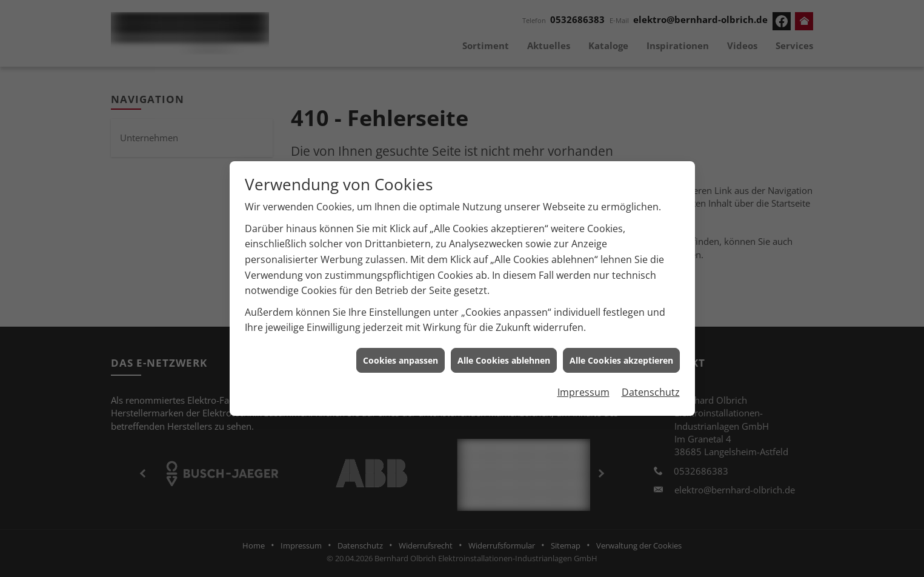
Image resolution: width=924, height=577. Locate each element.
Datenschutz (651, 389)
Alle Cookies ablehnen (504, 356)
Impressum (583, 389)
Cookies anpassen (401, 356)
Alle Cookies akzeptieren (621, 356)
